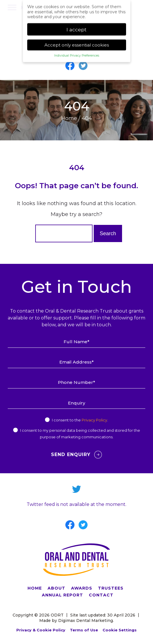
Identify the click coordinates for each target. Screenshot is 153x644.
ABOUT (56, 588)
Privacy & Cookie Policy (41, 630)
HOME (35, 588)
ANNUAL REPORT (62, 595)
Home (69, 118)
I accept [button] (76, 27)
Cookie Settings (120, 630)
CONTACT (101, 595)
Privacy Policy (94, 420)
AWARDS (82, 588)
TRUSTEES (111, 588)
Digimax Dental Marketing (86, 621)
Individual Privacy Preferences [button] (77, 53)
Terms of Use (84, 630)
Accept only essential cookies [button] (77, 43)
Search (108, 233)
